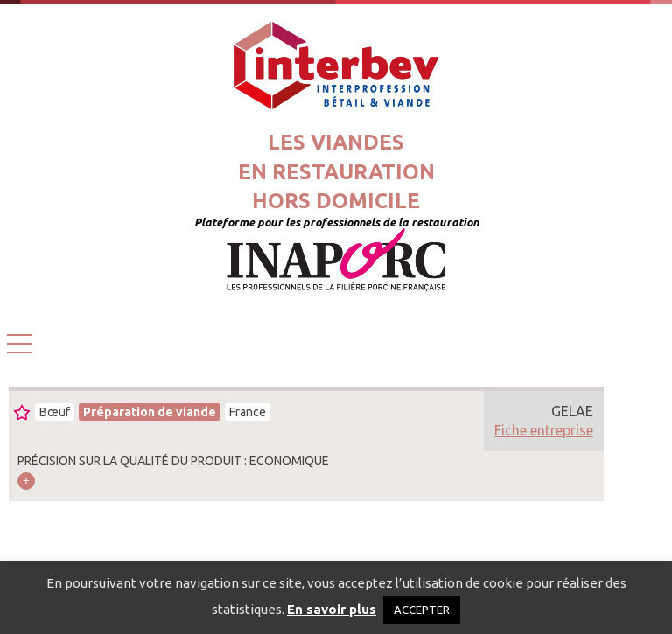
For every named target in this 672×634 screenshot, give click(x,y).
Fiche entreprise (544, 430)
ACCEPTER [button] (422, 610)
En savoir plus (332, 609)
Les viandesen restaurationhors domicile (336, 171)
